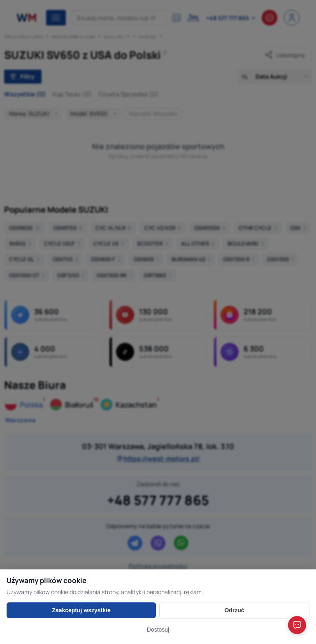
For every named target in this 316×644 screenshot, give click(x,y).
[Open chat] (297, 625)
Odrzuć (234, 610)
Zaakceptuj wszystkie (81, 610)
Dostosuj (158, 630)
